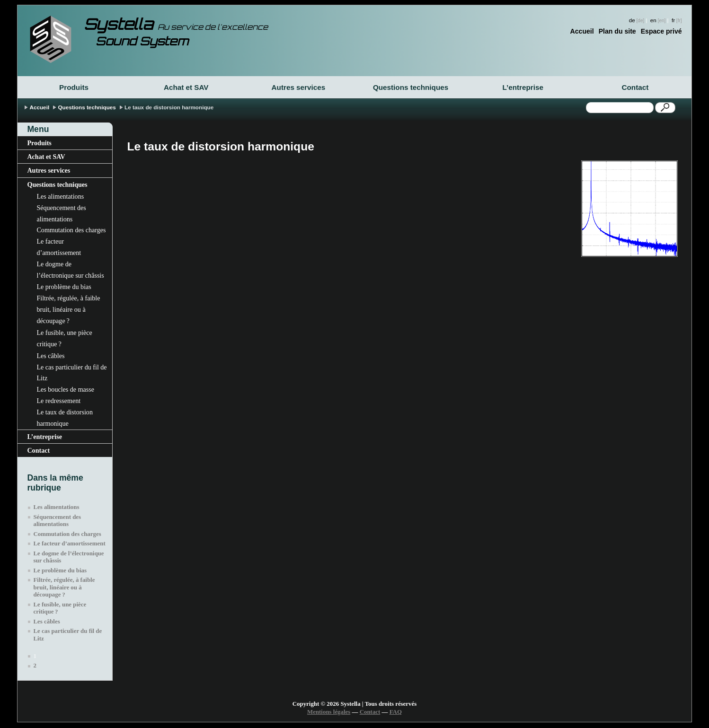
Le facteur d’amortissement (59, 247)
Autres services (299, 87)
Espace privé (661, 31)
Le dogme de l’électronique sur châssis (70, 270)
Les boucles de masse (65, 389)
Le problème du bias (64, 287)
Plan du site (617, 31)
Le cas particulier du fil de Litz (71, 373)
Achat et (186, 87)
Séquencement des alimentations (61, 213)
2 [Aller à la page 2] (35, 666)
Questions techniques (411, 87)
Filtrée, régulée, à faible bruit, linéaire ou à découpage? (68, 309)
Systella (176, 24)
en (653, 20)
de (632, 20)
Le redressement (58, 401)
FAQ (396, 712)
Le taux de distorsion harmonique (64, 418)
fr (673, 20)
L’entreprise (523, 87)
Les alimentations (60, 196)
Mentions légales (329, 712)
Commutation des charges (71, 230)
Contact (635, 87)
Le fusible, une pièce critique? (64, 338)
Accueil (582, 31)
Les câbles (50, 356)
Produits (74, 87)
